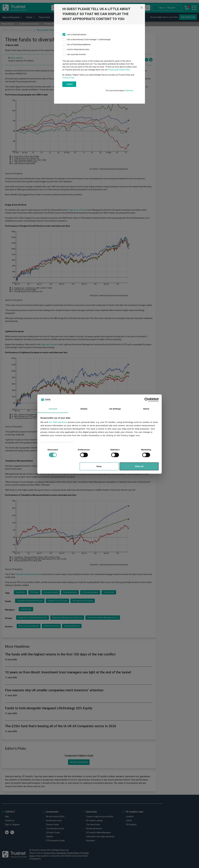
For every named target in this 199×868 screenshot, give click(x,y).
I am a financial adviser (77, 35)
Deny (99, 466)
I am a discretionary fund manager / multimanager (89, 39)
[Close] (142, 8)
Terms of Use (68, 78)
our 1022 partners (58, 422)
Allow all (139, 466)
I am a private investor (76, 54)
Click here (129, 91)
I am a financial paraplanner (79, 44)
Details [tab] (84, 409)
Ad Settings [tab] (115, 409)
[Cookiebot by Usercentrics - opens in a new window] (147, 400)
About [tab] (146, 409)
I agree (69, 84)
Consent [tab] (53, 409)
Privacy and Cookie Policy (119, 70)
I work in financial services (78, 49)
